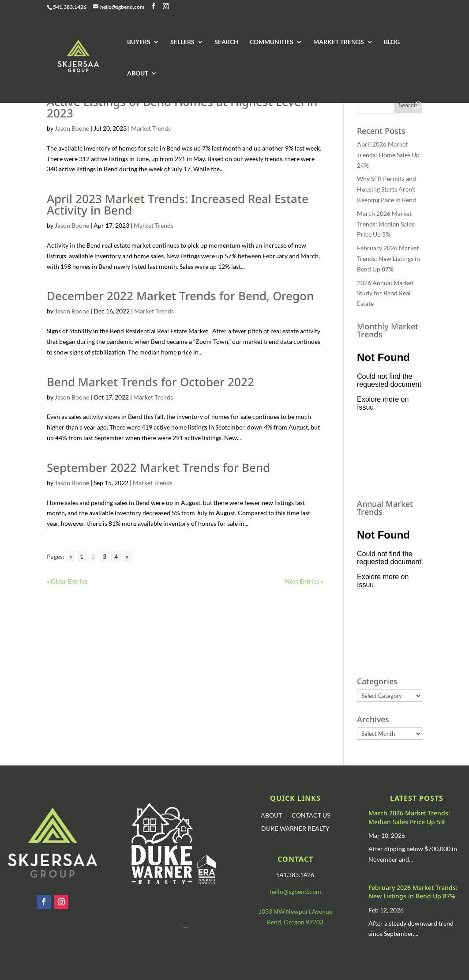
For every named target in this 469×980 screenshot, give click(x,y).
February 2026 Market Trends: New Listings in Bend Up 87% (388, 258)
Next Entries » (304, 581)
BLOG (392, 42)
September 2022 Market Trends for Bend (158, 467)
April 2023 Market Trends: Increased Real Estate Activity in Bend (178, 204)
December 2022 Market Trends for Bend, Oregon (180, 296)
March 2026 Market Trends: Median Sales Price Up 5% (386, 224)
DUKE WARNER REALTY (295, 829)
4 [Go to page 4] (116, 556)
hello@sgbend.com (295, 891)
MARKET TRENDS (339, 42)
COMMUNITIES (272, 42)
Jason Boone (72, 128)
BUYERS (139, 42)
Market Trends (151, 128)
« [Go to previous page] (71, 556)
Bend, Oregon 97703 (295, 922)
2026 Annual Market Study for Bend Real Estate (385, 293)
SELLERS (182, 42)
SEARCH (227, 42)
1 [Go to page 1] (82, 556)
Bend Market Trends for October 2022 (150, 382)
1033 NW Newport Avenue (295, 911)
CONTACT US (311, 816)
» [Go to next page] (127, 556)
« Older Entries (67, 581)
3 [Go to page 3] (105, 556)
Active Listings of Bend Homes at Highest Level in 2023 (182, 107)
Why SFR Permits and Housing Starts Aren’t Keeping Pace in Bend (386, 189)
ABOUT (138, 73)
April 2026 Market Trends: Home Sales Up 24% (388, 155)
